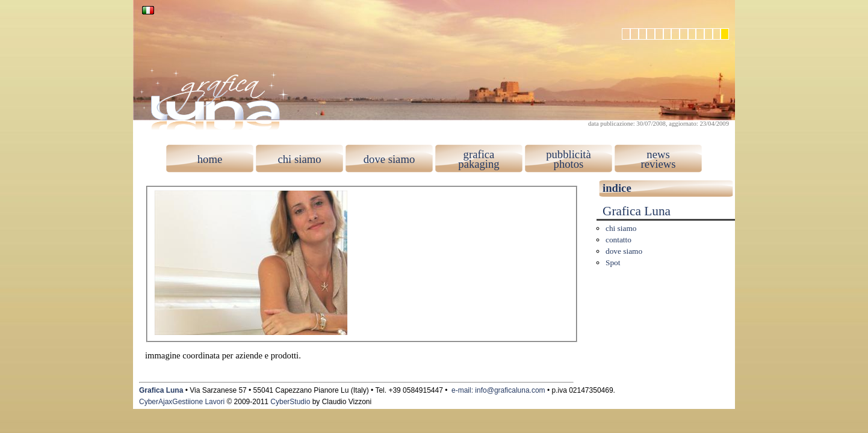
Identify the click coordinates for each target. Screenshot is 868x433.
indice (617, 188)
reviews (658, 164)
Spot (613, 263)
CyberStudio (290, 402)
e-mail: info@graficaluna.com (498, 390)
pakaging (479, 164)
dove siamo (389, 159)
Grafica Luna (637, 211)
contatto (618, 240)
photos (569, 164)
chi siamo (299, 159)
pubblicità (569, 154)
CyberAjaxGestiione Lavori (182, 402)
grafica (479, 154)
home (210, 159)
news (658, 154)
